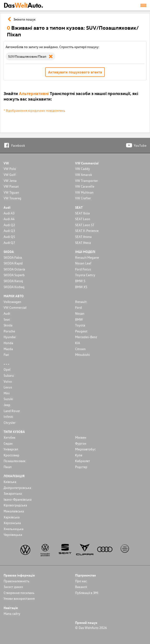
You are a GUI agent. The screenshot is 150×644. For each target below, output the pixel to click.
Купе (79, 455)
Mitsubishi (82, 355)
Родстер (81, 467)
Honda (8, 343)
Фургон (81, 443)
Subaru (9, 375)
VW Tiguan (11, 192)
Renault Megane (87, 257)
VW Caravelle (85, 186)
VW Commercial (15, 307)
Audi (7, 313)
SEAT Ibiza (82, 213)
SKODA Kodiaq (14, 287)
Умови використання (19, 598)
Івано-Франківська (18, 499)
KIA (78, 343)
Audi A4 (9, 219)
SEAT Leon (83, 219)
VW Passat (11, 186)
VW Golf (10, 175)
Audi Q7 (9, 243)
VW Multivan (84, 192)
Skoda (8, 325)
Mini (7, 393)
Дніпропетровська (17, 488)
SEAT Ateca (83, 243)
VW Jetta (10, 181)
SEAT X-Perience (87, 231)
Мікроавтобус (85, 449)
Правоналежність (17, 581)
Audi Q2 (9, 225)
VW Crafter (83, 198)
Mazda (8, 349)
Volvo (8, 381)
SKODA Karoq (13, 281)
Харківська (12, 517)
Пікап (8, 467)
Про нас (81, 581)
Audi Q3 (9, 231)
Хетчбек (10, 437)
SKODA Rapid (13, 263)
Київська (10, 482)
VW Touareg (12, 198)
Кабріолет (83, 461)
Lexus (8, 387)
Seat (7, 319)
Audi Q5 (9, 237)
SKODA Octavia (14, 269)
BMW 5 (80, 281)
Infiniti (8, 417)
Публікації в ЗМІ (87, 593)
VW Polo (10, 169)
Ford (78, 307)
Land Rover (12, 411)
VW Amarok (84, 175)
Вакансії (81, 587)
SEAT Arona (83, 237)
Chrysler (10, 423)
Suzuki (8, 399)
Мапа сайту (12, 613)
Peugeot (81, 331)
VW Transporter (86, 181)
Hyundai (10, 337)
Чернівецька (13, 535)
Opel (7, 369)
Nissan (80, 313)
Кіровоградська (15, 505)
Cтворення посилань (19, 593)
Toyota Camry (85, 275)
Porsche (9, 331)
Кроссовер (11, 455)
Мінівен (81, 437)
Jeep (7, 405)
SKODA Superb (14, 275)
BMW (79, 319)
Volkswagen (12, 302)
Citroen (80, 349)
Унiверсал (11, 449)
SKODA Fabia (13, 257)
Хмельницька (14, 529)
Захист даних (13, 587)
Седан (8, 443)
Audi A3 (9, 213)
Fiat (6, 355)
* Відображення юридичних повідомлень (34, 110)
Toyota (80, 325)
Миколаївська (14, 511)
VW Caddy (83, 169)
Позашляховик (15, 461)
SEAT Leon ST (85, 225)
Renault (81, 302)
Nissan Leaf (83, 263)
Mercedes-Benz (86, 337)
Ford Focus (83, 269)
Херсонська (12, 523)
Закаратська (13, 493)
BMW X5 (81, 287)
